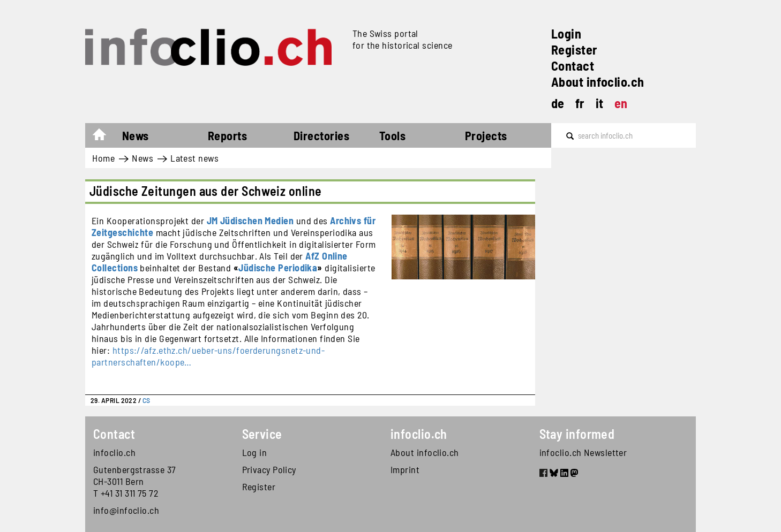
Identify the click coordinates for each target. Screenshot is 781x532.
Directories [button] (321, 135)
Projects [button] (486, 135)
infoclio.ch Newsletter (583, 452)
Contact (573, 66)
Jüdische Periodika (278, 268)
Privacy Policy (269, 469)
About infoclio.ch (598, 82)
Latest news (194, 158)
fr (580, 103)
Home (105, 137)
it (600, 103)
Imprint (405, 469)
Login (566, 33)
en (621, 103)
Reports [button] (227, 135)
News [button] (136, 135)
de (558, 103)
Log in (255, 452)
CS (147, 400)
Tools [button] (392, 135)
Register (575, 50)
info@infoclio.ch (126, 510)
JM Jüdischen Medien (250, 221)
